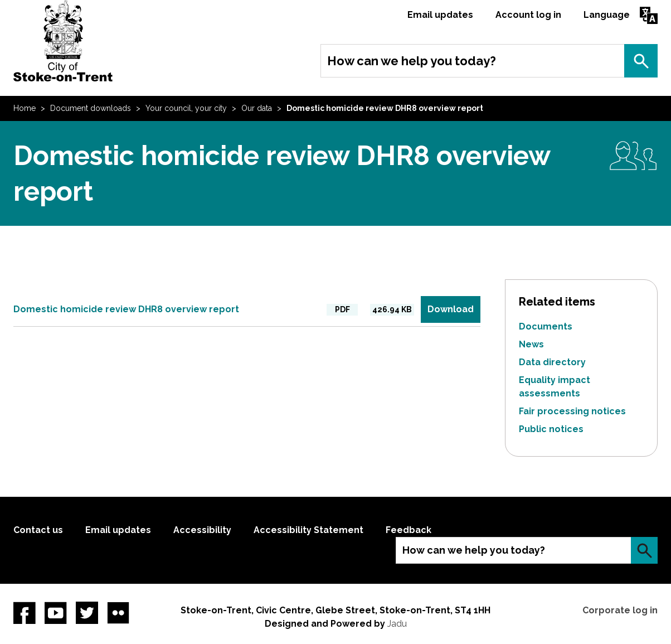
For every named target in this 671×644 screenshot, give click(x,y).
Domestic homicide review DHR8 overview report (126, 309)
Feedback (409, 530)
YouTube (56, 613)
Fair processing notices (572, 411)
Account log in (528, 15)
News (531, 344)
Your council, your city (186, 108)
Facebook (25, 613)
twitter (87, 613)
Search (641, 61)
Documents (546, 326)
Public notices (551, 429)
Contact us (38, 530)
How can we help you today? (412, 61)
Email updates (440, 15)
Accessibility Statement (308, 530)
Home (25, 108)
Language (607, 15)
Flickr (118, 613)
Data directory (552, 362)
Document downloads (91, 108)
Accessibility (202, 530)
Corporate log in (620, 610)
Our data (257, 108)
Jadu (397, 624)
